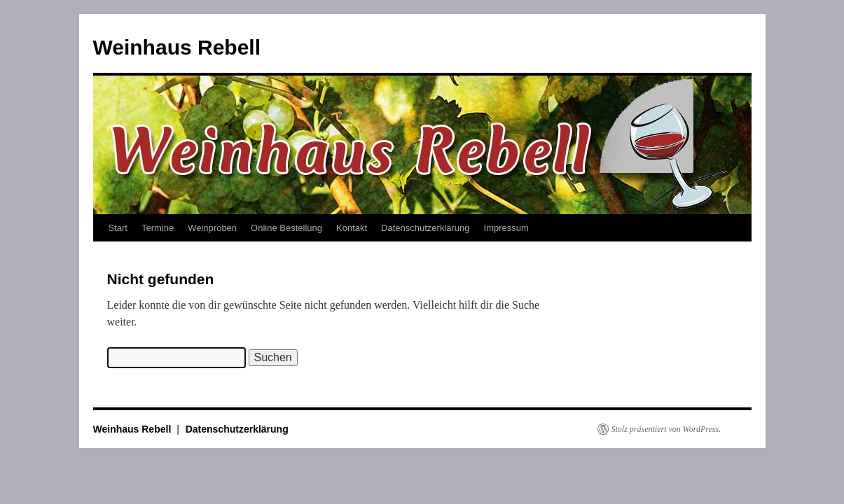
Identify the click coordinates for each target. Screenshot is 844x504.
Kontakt (352, 228)
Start (118, 228)
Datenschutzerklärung (425, 228)
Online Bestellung (286, 228)
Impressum (506, 228)
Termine (158, 228)
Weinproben (212, 228)
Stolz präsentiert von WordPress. (666, 429)
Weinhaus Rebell (177, 47)
